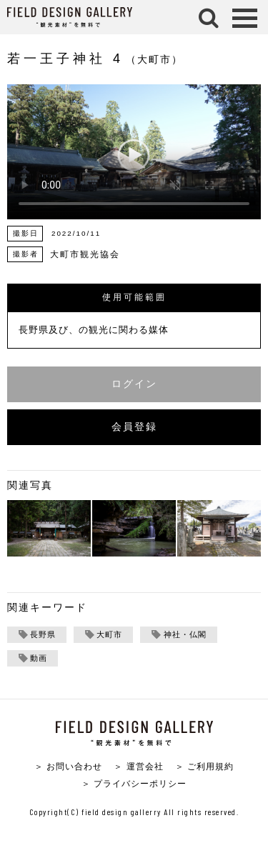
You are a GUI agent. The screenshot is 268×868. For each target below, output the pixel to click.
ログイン (134, 384)
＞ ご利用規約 (204, 766)
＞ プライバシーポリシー (134, 783)
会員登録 (134, 427)
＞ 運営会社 (138, 766)
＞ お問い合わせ (68, 766)
